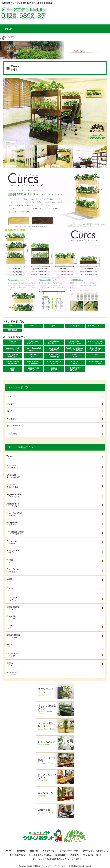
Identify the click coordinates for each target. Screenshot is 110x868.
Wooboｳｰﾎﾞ (33, 356)
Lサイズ (13, 326)
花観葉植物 (13, 330)
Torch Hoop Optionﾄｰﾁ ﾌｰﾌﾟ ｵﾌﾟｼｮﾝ (75, 349)
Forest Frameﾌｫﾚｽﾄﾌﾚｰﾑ (13, 362)
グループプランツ (96, 326)
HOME (3, 37)
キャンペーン (49, 851)
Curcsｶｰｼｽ (75, 356)
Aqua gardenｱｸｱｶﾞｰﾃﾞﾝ (13, 356)
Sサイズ (54, 326)
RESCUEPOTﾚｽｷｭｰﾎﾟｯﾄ (75, 369)
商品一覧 (34, 851)
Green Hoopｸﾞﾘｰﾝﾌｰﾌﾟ (95, 349)
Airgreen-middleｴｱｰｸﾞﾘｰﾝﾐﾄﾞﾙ (96, 342)
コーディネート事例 (69, 851)
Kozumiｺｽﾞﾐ (75, 362)
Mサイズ (33, 326)
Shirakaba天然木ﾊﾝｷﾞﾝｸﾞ (54, 342)
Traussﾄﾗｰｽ (13, 342)
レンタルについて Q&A (40, 855)
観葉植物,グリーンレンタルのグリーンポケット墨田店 (27, 3)
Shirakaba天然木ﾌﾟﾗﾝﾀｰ (75, 342)
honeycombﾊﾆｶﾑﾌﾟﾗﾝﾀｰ (54, 349)
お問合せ (78, 859)
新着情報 (21, 851)
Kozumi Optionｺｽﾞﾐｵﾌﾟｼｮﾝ (95, 362)
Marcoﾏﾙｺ (12, 369)
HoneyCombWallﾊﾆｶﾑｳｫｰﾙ (33, 349)
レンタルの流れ (17, 855)
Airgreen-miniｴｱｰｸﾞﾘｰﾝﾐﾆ (12, 349)
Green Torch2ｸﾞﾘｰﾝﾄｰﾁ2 (33, 362)
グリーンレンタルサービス (95, 851)
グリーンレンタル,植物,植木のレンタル (51, 859)
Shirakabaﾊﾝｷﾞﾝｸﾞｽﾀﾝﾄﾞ (33, 342)
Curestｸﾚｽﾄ (96, 356)
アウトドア (75, 326)
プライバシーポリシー (94, 855)
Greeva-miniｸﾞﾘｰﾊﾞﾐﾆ (33, 369)
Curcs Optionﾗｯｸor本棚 (54, 356)
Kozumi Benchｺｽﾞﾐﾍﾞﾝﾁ (54, 362)
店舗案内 (74, 855)
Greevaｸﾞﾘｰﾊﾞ (54, 369)
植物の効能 (61, 855)
